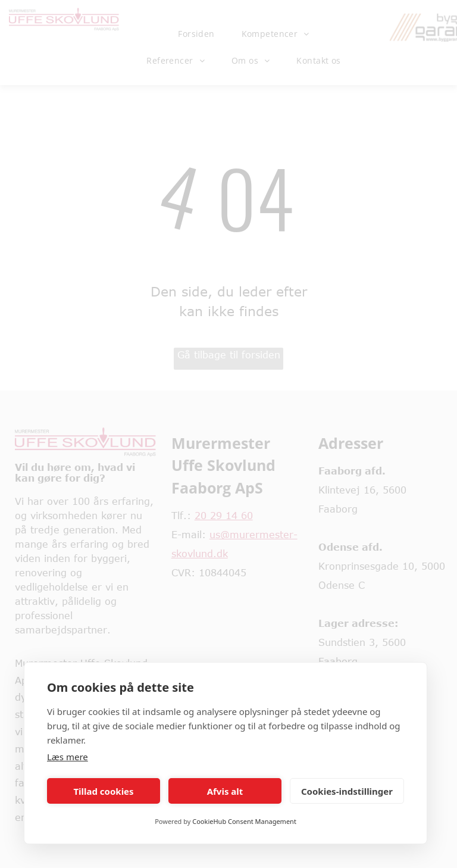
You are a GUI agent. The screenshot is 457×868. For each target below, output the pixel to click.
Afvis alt (225, 791)
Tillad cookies (103, 791)
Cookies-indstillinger (347, 791)
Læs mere (68, 757)
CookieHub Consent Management (244, 821)
